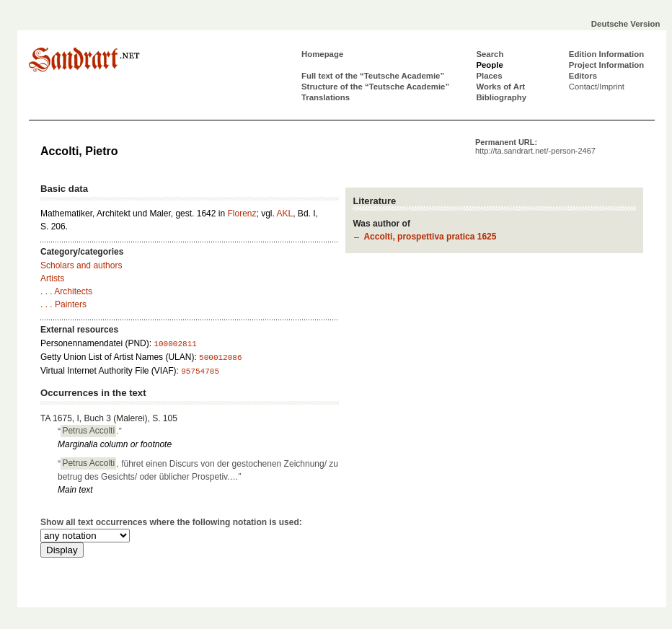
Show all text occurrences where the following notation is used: (171, 522)
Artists (52, 278)
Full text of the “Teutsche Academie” (373, 76)
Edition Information (606, 54)
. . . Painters (63, 304)
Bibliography (501, 97)
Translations (326, 97)
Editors (583, 76)
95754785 (200, 371)
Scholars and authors (81, 265)
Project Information (606, 65)
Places (489, 76)
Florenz (242, 214)
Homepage (322, 54)
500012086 (220, 358)
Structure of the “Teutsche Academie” (375, 87)
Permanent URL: (535, 146)
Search (490, 54)
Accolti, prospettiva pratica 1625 (430, 237)
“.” (90, 431)
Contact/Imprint (597, 87)
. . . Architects (66, 291)
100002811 (175, 344)
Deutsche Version (626, 24)
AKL (285, 214)
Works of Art (500, 87)
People (489, 65)
